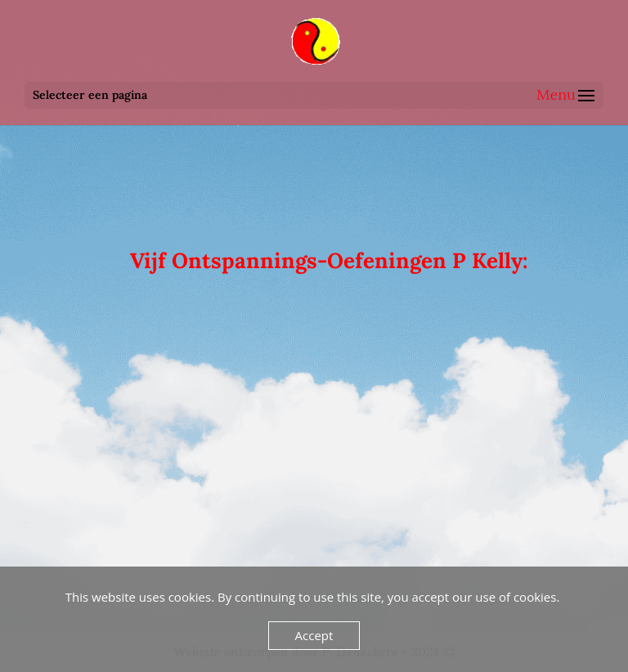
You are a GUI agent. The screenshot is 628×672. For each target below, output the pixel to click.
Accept (314, 635)
